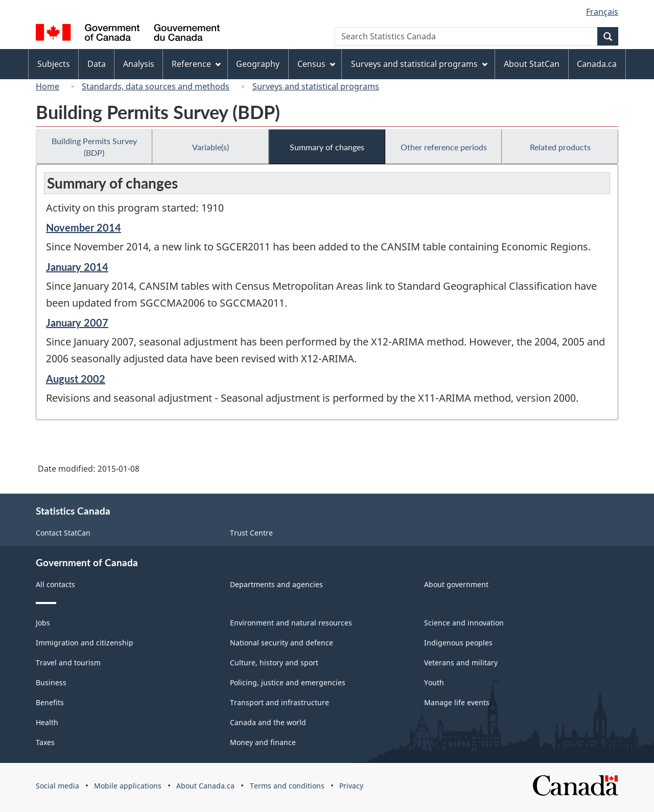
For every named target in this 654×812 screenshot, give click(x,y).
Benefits (50, 702)
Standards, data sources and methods (156, 86)
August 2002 (76, 379)
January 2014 (77, 267)
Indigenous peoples (458, 643)
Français (602, 12)
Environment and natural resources (291, 623)
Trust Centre (251, 533)
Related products (560, 147)
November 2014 (84, 227)
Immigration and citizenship (85, 643)
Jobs (43, 623)
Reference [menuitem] (196, 64)
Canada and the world (268, 722)
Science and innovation (464, 623)
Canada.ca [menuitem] (597, 64)
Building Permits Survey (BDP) (94, 147)
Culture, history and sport (274, 663)
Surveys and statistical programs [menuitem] (419, 64)
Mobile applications (128, 786)
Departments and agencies (276, 584)
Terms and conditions (287, 786)
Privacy (351, 786)
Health (47, 722)
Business (51, 682)
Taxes (45, 742)
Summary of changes (327, 147)
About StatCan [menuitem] (532, 64)
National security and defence (282, 643)
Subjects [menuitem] (54, 64)
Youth (434, 682)
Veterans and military (461, 663)
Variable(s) (211, 147)
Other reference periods (444, 147)
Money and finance (263, 742)
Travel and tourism (68, 663)
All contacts (55, 584)
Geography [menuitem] (258, 64)
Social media (57, 786)
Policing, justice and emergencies (288, 682)
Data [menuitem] (97, 64)
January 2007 (77, 322)
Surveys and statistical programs (316, 86)
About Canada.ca (205, 786)
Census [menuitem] (316, 64)
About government (456, 584)
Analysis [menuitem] (139, 64)
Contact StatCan (63, 533)
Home (48, 86)
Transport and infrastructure (279, 702)
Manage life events (457, 702)
